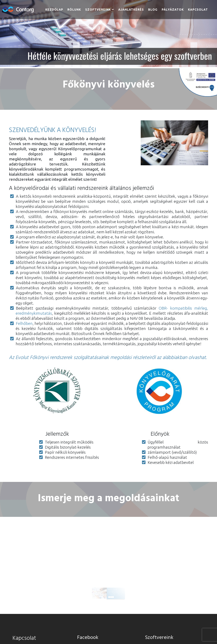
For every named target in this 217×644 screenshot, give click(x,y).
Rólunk (74, 10)
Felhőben (24, 323)
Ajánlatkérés (131, 10)
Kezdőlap (54, 10)
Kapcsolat (198, 10)
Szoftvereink (98, 10)
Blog (153, 10)
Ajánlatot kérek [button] (110, 591)
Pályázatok (173, 10)
